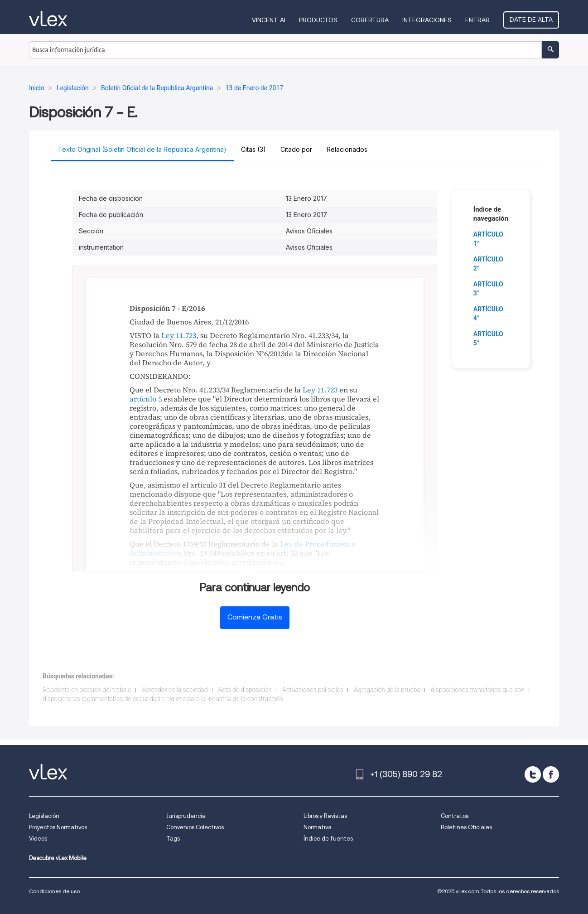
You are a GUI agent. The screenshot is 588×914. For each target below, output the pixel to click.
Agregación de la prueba (387, 690)
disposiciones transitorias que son (477, 690)
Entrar (477, 20)
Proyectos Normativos (58, 827)
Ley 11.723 (179, 335)
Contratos (455, 816)
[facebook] (551, 774)
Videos (38, 839)
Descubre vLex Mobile (58, 858)
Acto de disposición (245, 690)
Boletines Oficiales (466, 827)
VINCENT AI (269, 20)
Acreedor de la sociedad (175, 690)
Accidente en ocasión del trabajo (87, 690)
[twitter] (533, 774)
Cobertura (370, 20)
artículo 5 (146, 399)
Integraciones (427, 20)
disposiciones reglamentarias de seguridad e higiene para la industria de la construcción (163, 699)
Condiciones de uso (54, 891)
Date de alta (531, 19)
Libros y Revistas (325, 816)
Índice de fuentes (328, 839)
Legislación (44, 816)
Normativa (318, 827)
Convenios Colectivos (195, 827)
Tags (173, 839)
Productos (318, 20)
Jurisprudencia (186, 816)
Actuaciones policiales (313, 690)
